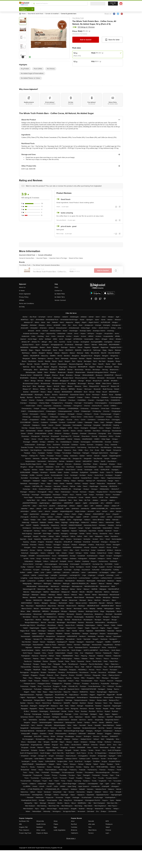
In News (22, 291)
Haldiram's (75, 833)
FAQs (56, 287)
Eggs (55, 827)
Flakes (56, 824)
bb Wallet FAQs (60, 294)
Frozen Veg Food (25, 833)
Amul (73, 821)
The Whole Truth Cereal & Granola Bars (46, 265)
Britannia (74, 830)
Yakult (108, 827)
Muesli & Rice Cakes (76, 258)
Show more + (71, 838)
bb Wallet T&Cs (60, 297)
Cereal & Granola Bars (27, 258)
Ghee (56, 821)
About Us (22, 287)
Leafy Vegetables (60, 830)
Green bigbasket (25, 294)
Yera (90, 827)
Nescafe (91, 821)
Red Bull (74, 824)
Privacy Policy (24, 297)
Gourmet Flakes (42, 258)
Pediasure (109, 824)
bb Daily (22, 307)
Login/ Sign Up (113, 4)
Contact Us (58, 291)
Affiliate (22, 300)
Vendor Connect (60, 300)
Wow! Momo (92, 830)
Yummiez (74, 827)
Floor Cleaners (24, 830)
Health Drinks (41, 824)
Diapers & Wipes (42, 833)
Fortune (108, 830)
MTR (107, 821)
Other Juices (41, 830)
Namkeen (40, 827)
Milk (20, 824)
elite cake (92, 824)
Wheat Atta (40, 821)
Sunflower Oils (24, 821)
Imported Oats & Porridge (59, 258)
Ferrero (91, 833)
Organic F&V (23, 827)
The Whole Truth (78, 18)
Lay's (107, 833)
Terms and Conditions (27, 303)
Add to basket (86, 40)
